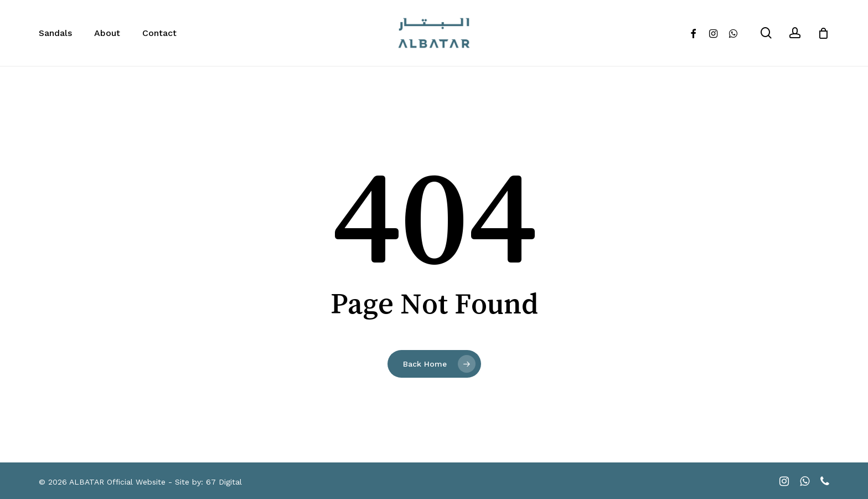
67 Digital (224, 482)
